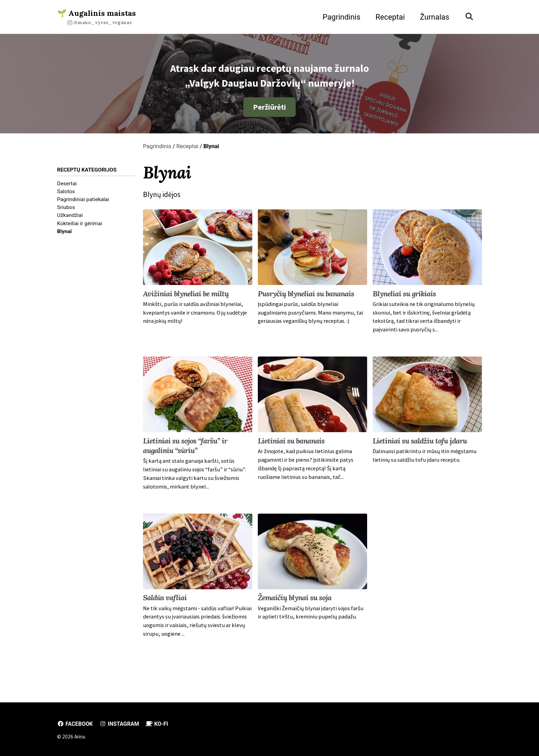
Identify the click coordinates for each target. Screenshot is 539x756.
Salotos (66, 194)
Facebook (75, 724)
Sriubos (66, 210)
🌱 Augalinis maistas (96, 17)
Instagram (121, 724)
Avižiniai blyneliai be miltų (186, 297)
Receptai (388, 17)
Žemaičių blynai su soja (295, 602)
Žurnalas (433, 17)
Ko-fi (159, 724)
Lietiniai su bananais (291, 445)
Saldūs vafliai (165, 602)
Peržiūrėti (269, 109)
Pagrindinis (340, 17)
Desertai (67, 186)
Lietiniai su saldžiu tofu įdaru (420, 445)
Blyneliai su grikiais (404, 297)
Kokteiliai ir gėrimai (80, 226)
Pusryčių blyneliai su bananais (306, 297)
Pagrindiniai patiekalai (83, 201)
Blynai (64, 233)
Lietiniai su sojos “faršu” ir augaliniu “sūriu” (185, 449)
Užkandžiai (70, 218)
